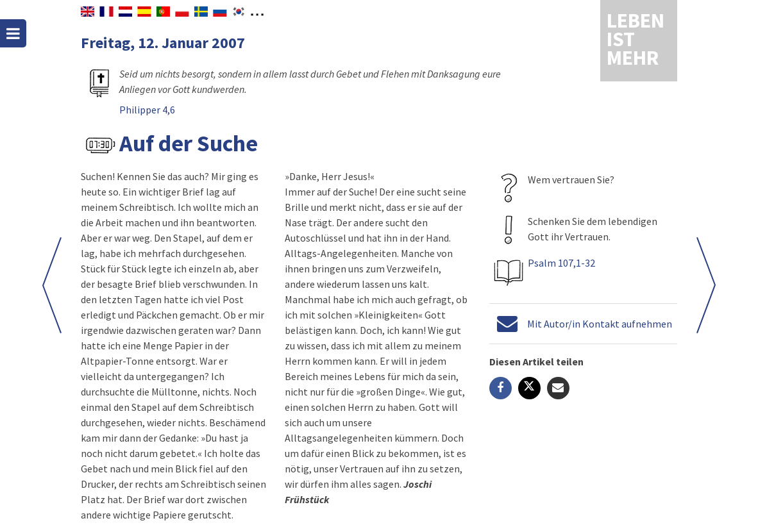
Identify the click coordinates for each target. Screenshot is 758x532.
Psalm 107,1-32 (561, 263)
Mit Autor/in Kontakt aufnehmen (600, 324)
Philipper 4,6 (147, 110)
